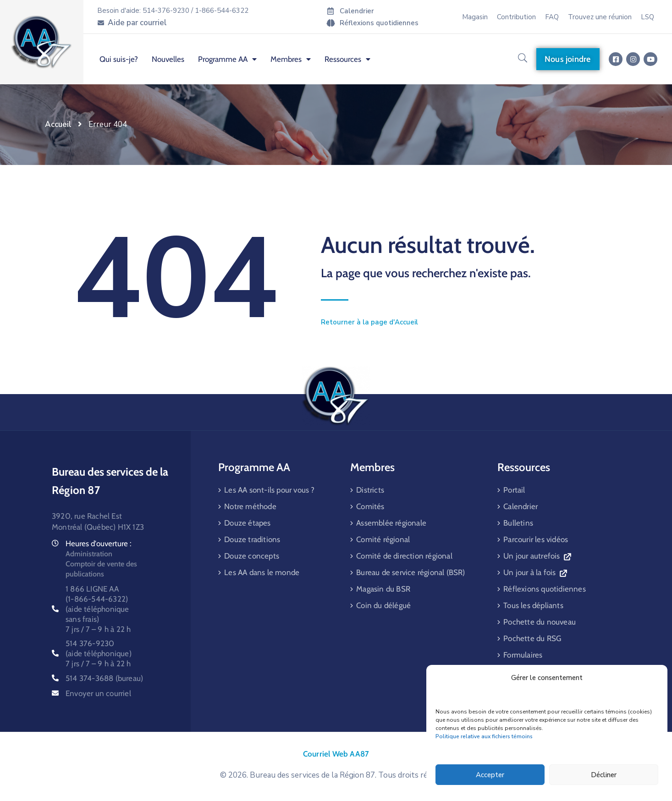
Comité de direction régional (404, 556)
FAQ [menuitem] (552, 17)
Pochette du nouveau (540, 622)
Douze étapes (247, 523)
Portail (514, 490)
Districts (370, 490)
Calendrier (521, 506)
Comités (370, 506)
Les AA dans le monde (262, 572)
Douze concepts (252, 556)
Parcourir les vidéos (536, 539)
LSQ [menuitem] (647, 17)
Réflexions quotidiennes (545, 589)
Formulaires (523, 655)
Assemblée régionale (391, 523)
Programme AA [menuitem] (227, 59)
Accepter (490, 775)
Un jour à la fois (535, 572)
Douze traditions (252, 539)
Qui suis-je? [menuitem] (119, 59)
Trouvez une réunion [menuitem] (600, 17)
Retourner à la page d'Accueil (369, 322)
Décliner (604, 775)
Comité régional (383, 539)
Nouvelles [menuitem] (168, 59)
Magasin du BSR (383, 589)
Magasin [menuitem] (475, 17)
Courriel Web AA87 (336, 754)
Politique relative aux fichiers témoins (484, 736)
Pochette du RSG (532, 638)
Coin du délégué (383, 605)
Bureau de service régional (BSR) (410, 572)
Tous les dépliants (533, 605)
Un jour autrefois (537, 556)
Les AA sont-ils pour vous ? (269, 490)
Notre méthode (250, 506)
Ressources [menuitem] (347, 59)
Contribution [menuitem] (516, 17)
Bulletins (518, 523)
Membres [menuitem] (291, 59)
